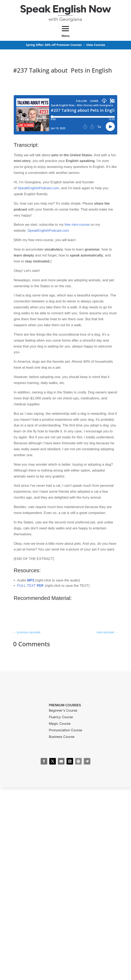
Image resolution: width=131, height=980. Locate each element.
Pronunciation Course (65, 730)
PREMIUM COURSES (65, 705)
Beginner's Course (63, 710)
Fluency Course (61, 717)
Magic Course (60, 724)
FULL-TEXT (30, 586)
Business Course (62, 737)
